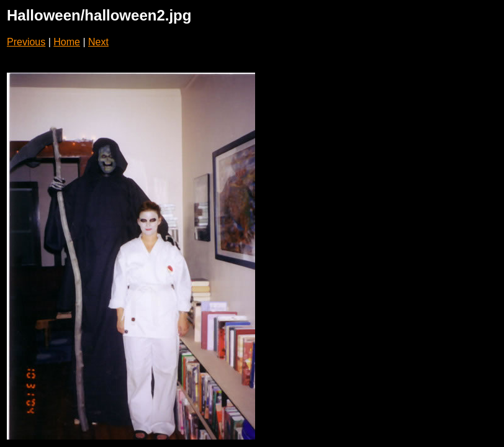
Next (98, 42)
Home (67, 42)
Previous (26, 42)
